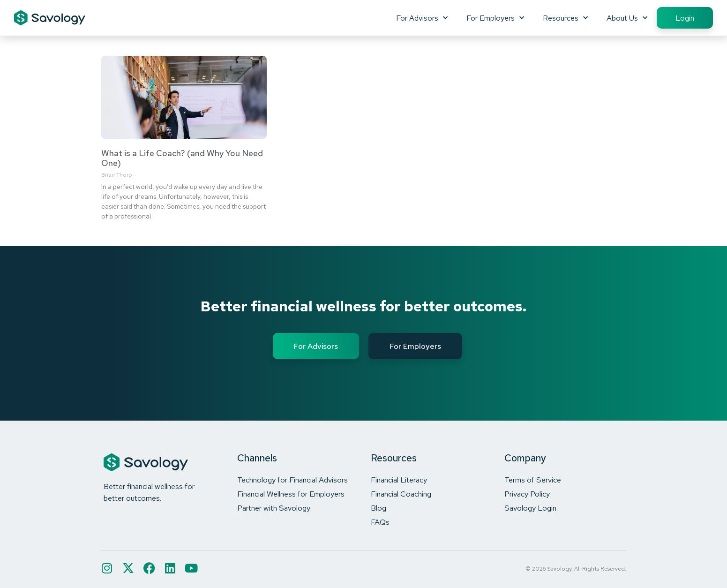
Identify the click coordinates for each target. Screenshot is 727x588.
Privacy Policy (527, 494)
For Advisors (422, 18)
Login (685, 18)
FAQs (380, 522)
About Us (627, 18)
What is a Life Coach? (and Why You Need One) (182, 158)
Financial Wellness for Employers (291, 494)
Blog (378, 508)
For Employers (495, 18)
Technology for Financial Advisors (292, 480)
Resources (565, 18)
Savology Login (530, 508)
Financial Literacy (399, 480)
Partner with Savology (274, 508)
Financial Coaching (401, 494)
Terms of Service (533, 480)
